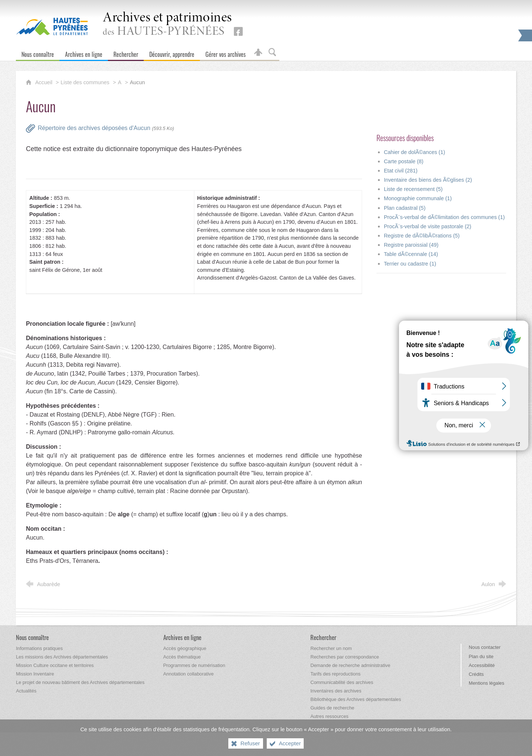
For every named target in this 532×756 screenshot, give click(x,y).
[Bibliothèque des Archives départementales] (356, 699)
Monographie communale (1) (418, 198)
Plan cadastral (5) (405, 208)
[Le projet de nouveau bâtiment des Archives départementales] (80, 682)
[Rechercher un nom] (331, 648)
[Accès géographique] (185, 648)
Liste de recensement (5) (413, 189)
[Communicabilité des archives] (342, 682)
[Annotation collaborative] (189, 674)
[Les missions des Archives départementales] (62, 657)
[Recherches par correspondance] (345, 657)
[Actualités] (26, 691)
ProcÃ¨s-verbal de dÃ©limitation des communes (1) (444, 217)
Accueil (44, 82)
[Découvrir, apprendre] (172, 53)
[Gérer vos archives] (226, 53)
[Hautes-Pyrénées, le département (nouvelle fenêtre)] (52, 26)
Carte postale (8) (404, 161)
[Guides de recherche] (332, 708)
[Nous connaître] (38, 53)
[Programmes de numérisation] (194, 665)
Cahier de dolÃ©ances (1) (415, 152)
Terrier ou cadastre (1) (410, 264)
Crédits (476, 674)
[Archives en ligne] (84, 53)
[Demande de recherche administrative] (350, 665)
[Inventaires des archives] (336, 691)
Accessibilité (482, 665)
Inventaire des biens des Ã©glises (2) (428, 180)
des (167, 25)
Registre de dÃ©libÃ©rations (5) (422, 236)
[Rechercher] (126, 53)
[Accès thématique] (182, 657)
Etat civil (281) (401, 171)
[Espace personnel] (258, 53)
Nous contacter (485, 647)
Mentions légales (487, 683)
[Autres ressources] (329, 716)
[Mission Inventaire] (35, 674)
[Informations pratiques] (39, 648)
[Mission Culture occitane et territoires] (55, 665)
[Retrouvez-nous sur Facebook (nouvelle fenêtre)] (238, 31)
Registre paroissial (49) (411, 245)
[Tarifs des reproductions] (335, 674)
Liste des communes (85, 82)
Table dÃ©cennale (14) (411, 254)
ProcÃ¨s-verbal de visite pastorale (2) (428, 226)
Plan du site (481, 656)
